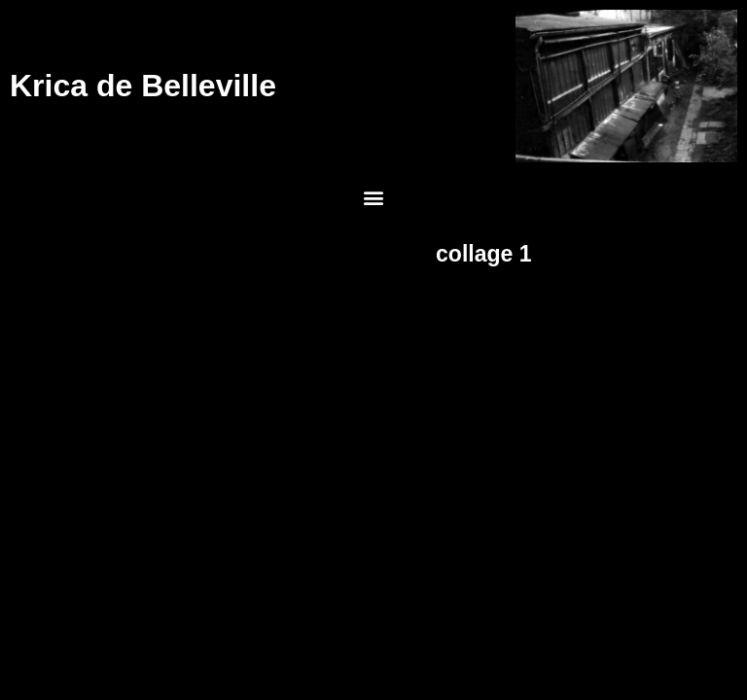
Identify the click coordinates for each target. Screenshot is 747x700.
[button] (374, 198)
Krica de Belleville (143, 86)
